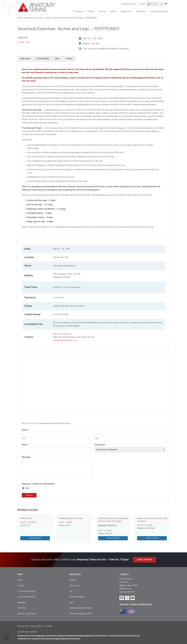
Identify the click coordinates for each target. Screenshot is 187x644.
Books (20, 580)
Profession (100, 445)
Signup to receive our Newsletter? (38, 484)
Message (26, 457)
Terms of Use (22, 626)
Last (97, 439)
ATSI (113, 12)
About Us (126, 12)
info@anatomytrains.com (65, 340)
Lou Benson (59, 298)
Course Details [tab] (43, 59)
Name (26, 430)
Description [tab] (26, 59)
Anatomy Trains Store (33, 18)
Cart (71, 591)
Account (155, 4)
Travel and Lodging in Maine (81, 614)
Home (20, 18)
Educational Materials (26, 597)
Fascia (102, 12)
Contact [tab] (69, 59)
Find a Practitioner (159, 12)
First (24, 439)
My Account (75, 586)
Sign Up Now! (144, 560)
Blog (71, 602)
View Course (35, 538)
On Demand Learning (26, 591)
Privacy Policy (36, 626)
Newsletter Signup (128, 4)
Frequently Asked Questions (81, 608)
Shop (90, 12)
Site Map (48, 626)
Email (26, 445)
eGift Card (22, 608)
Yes (27, 488)
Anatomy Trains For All (27, 614)
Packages (21, 602)
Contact (142, 4)
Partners (140, 12)
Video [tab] (57, 59)
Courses (78, 12)
